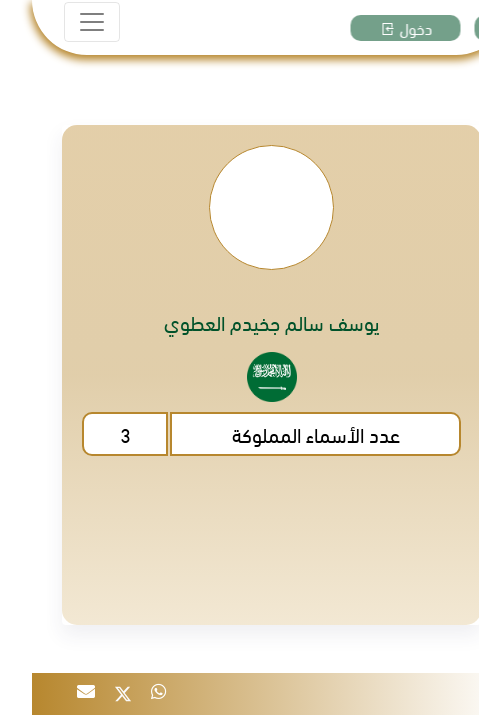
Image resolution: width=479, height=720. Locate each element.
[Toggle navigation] (60, 22)
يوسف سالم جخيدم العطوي (240, 322)
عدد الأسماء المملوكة (284, 433)
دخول (383, 28)
